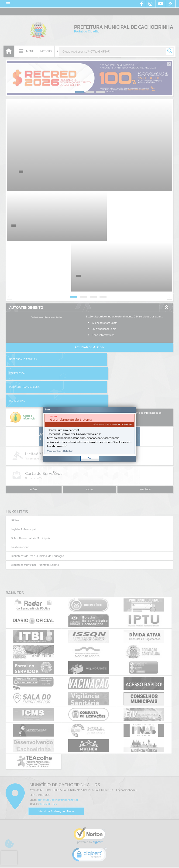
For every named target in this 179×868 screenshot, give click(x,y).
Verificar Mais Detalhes (60, 451)
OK (90, 458)
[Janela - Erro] (89, 434)
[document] (89, 434)
